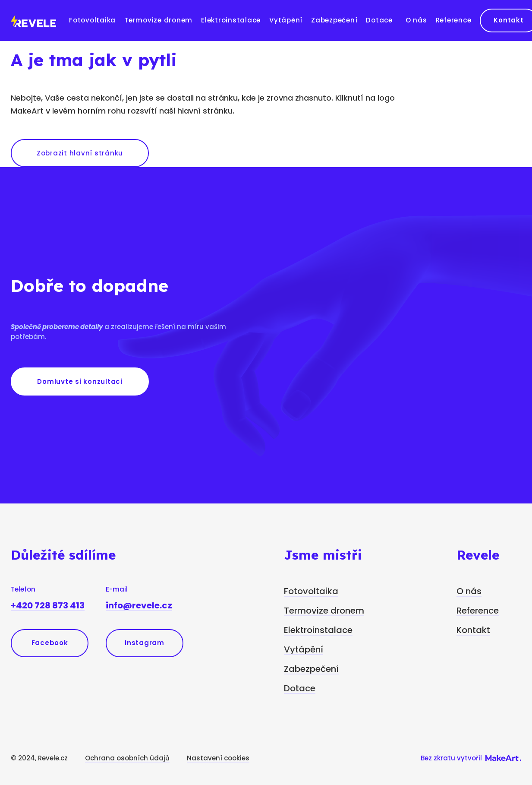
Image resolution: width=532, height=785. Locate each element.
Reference (454, 20)
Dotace (379, 20)
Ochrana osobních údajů (127, 758)
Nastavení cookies (218, 758)
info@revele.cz (139, 605)
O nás (416, 20)
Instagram (145, 643)
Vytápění (286, 20)
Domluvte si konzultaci (80, 381)
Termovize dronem (158, 20)
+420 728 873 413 (48, 605)
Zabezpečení (334, 20)
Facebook (50, 643)
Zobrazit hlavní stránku (80, 153)
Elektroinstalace (231, 20)
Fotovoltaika (92, 20)
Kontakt (473, 630)
